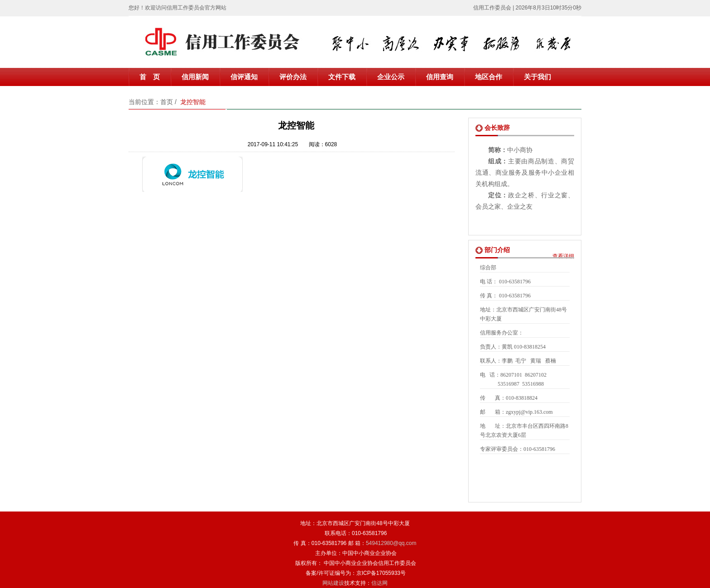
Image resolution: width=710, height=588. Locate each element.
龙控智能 (193, 102)
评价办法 (293, 77)
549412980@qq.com (391, 543)
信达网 (379, 583)
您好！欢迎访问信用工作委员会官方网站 (177, 8)
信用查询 (440, 77)
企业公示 (391, 77)
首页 (167, 102)
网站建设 (333, 583)
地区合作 (489, 77)
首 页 (150, 77)
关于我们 (537, 77)
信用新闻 (195, 77)
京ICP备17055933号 (381, 573)
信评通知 (244, 77)
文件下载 (342, 77)
